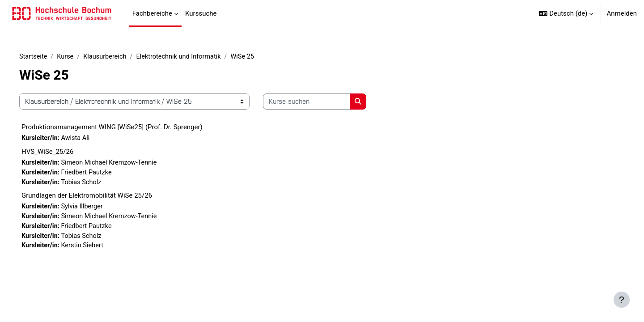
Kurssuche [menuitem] (201, 13)
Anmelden (622, 13)
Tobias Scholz (96, 184)
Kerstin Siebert (97, 249)
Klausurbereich (120, 57)
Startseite (46, 57)
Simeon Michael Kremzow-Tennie (125, 164)
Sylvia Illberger (97, 208)
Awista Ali (90, 139)
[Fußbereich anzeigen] (622, 300)
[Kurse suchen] (319, 102)
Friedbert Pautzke (101, 174)
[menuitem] (226, 13)
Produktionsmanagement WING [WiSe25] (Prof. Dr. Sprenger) (125, 127)
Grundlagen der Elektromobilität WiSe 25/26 (99, 197)
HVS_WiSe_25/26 (60, 153)
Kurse (79, 57)
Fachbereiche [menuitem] (152, 13)
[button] (566, 13)
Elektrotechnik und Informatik (196, 57)
